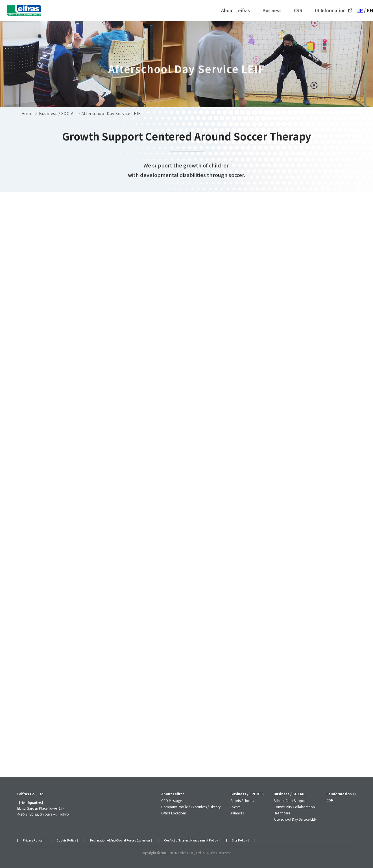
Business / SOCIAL (57, 113)
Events (235, 807)
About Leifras (173, 794)
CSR (330, 800)
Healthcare (282, 813)
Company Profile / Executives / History (191, 807)
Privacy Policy (33, 841)
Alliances (237, 813)
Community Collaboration (294, 807)
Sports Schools (242, 800)
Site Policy (239, 841)
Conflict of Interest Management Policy (191, 841)
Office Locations (174, 813)
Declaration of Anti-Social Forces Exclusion (120, 841)
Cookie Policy (66, 841)
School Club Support (290, 800)
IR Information (341, 794)
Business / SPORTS (247, 794)
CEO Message (171, 800)
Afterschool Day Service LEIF (295, 819)
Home (28, 113)
